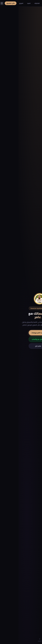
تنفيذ (10, 3)
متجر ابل (21, 346)
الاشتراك (19, 3)
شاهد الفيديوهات (21, 333)
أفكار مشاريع (29, 3)
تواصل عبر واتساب (21, 339)
